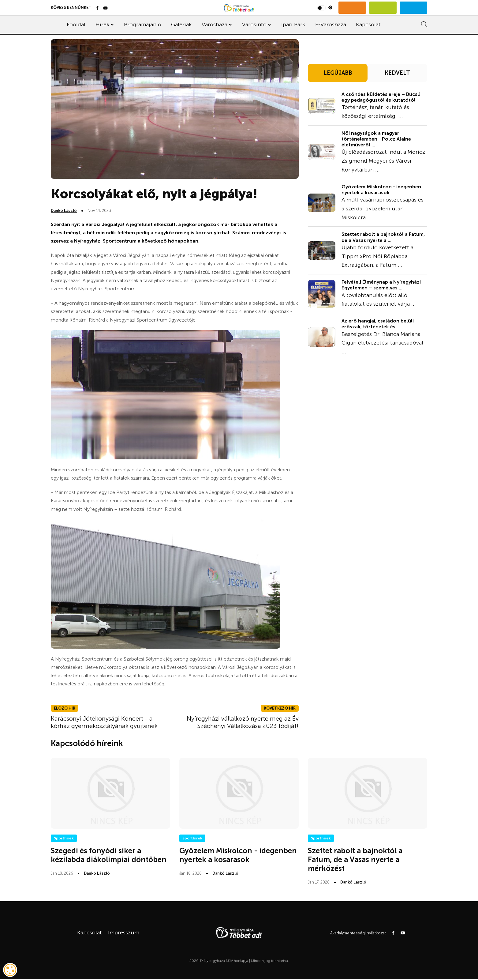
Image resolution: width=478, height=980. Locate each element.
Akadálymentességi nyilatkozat (358, 933)
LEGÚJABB (338, 73)
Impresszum (124, 933)
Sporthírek (64, 838)
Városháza (215, 24)
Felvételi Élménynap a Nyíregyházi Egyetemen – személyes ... (381, 285)
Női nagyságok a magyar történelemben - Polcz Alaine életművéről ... (376, 139)
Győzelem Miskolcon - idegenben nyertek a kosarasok (381, 190)
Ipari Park (293, 24)
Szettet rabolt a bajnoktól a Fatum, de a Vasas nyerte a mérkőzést (355, 859)
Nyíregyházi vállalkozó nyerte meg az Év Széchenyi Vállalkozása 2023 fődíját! (243, 722)
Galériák (181, 24)
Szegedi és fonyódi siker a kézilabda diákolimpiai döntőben (109, 855)
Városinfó (254, 24)
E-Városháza (331, 24)
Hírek (102, 24)
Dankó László (64, 211)
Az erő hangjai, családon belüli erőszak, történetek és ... (378, 324)
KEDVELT (397, 73)
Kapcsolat (368, 24)
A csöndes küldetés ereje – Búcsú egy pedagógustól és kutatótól (381, 97)
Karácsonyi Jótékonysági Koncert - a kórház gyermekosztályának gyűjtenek (104, 722)
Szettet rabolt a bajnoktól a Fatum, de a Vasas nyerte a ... (383, 237)
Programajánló (143, 24)
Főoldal (76, 24)
